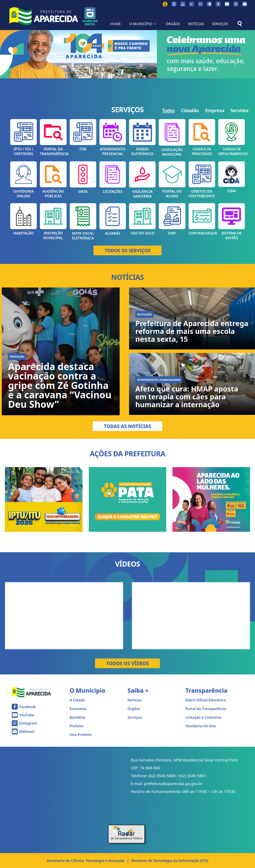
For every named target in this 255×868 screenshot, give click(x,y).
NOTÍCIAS (196, 24)
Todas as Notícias (127, 426)
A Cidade (77, 700)
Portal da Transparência (206, 709)
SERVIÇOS (220, 24)
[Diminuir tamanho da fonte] (192, 4)
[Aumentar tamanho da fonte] (200, 4)
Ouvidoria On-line (201, 726)
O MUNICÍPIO (143, 24)
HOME (116, 24)
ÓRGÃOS (173, 24)
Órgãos (134, 709)
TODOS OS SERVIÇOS (127, 250)
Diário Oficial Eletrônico (206, 700)
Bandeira (78, 717)
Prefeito (77, 726)
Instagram (28, 723)
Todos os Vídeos (127, 663)
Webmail (27, 731)
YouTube (27, 715)
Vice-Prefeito (81, 735)
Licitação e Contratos (204, 717)
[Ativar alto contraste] (209, 4)
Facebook (28, 707)
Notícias (134, 700)
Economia (78, 709)
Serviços (135, 717)
